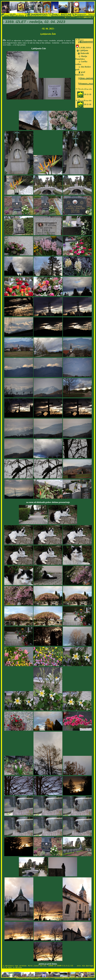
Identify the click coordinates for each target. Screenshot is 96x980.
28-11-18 (84, 94)
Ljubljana (83, 50)
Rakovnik (84, 53)
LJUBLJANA (85, 48)
